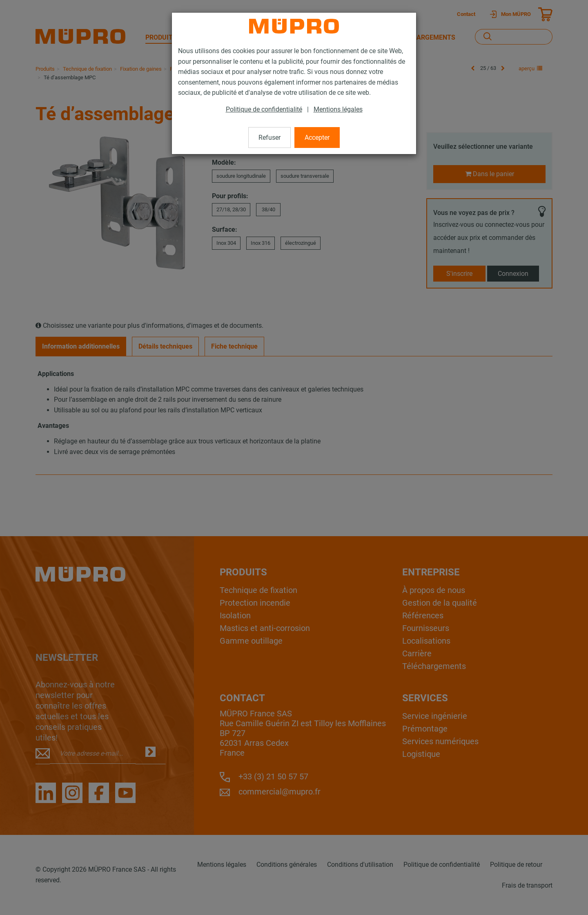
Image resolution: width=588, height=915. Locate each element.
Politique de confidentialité (264, 109)
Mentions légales (338, 109)
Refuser (269, 138)
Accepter (317, 138)
